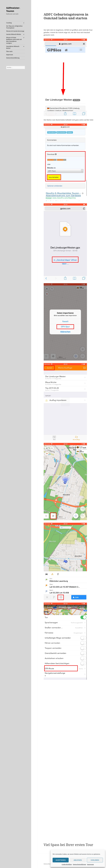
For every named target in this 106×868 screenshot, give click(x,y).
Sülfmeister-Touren (13, 9)
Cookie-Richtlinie (67, 864)
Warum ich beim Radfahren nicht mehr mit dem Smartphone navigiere (14, 40)
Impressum (90, 864)
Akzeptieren (61, 860)
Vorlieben (95, 860)
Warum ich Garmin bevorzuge (15, 31)
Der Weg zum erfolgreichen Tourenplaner (14, 27)
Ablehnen (78, 860)
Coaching (9, 23)
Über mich (9, 51)
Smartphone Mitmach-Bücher (13, 47)
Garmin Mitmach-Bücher (14, 34)
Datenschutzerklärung (79, 864)
